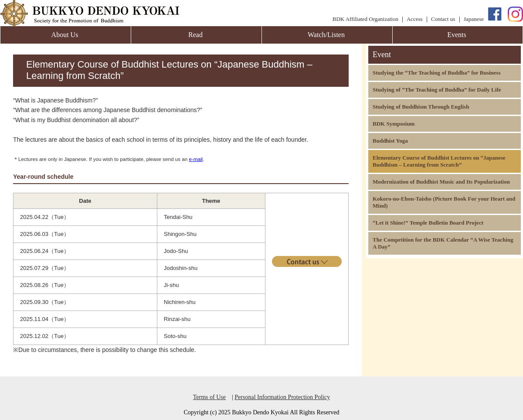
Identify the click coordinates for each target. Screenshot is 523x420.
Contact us (443, 19)
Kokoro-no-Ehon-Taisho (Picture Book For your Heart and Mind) (444, 202)
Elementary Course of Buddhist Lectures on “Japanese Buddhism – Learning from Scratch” (439, 161)
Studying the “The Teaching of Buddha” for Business (436, 73)
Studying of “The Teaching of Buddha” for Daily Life (437, 90)
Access (415, 19)
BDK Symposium (394, 124)
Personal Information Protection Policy (282, 397)
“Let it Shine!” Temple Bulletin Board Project (428, 223)
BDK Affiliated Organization (365, 19)
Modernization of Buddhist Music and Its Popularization (441, 182)
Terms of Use (209, 397)
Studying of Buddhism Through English (421, 107)
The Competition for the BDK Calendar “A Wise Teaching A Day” (443, 243)
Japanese (474, 19)
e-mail (196, 159)
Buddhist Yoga (390, 141)
